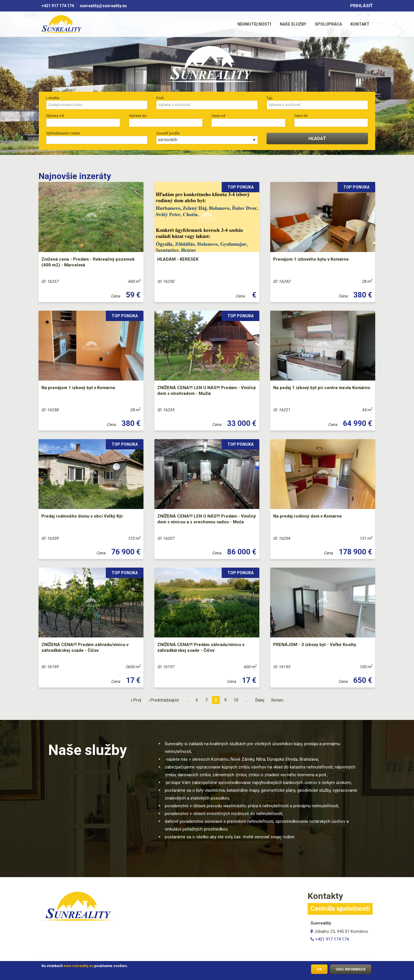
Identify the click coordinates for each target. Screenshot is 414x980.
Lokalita (53, 98)
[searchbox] (94, 105)
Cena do (301, 116)
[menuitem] (254, 24)
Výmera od (55, 116)
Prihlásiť (361, 6)
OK (319, 970)
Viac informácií (351, 970)
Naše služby (293, 24)
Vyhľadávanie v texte (63, 133)
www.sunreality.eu (78, 967)
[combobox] (97, 105)
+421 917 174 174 (58, 6)
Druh (160, 98)
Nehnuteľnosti (254, 24)
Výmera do (138, 116)
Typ (270, 98)
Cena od (218, 116)
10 (237, 700)
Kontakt (360, 24)
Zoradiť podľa (168, 133)
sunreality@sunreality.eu (104, 6)
